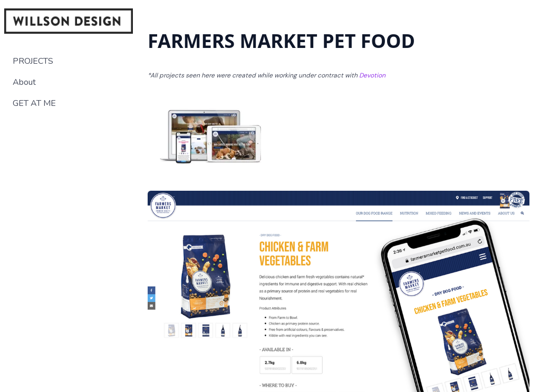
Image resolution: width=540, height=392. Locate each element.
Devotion (372, 75)
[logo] (69, 21)
